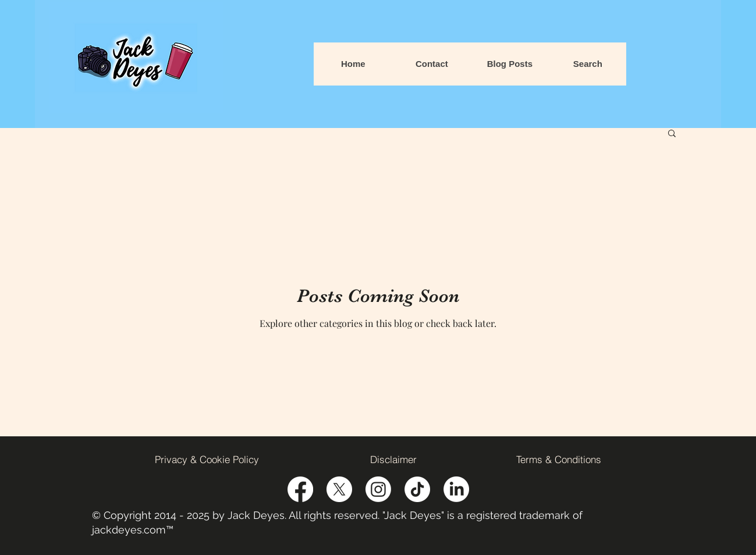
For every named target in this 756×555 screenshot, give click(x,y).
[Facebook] (300, 489)
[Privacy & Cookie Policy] (207, 459)
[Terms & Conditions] (559, 459)
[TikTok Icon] (417, 489)
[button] (672, 134)
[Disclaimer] (393, 459)
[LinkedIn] (378, 489)
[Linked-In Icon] (456, 489)
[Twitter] (339, 489)
